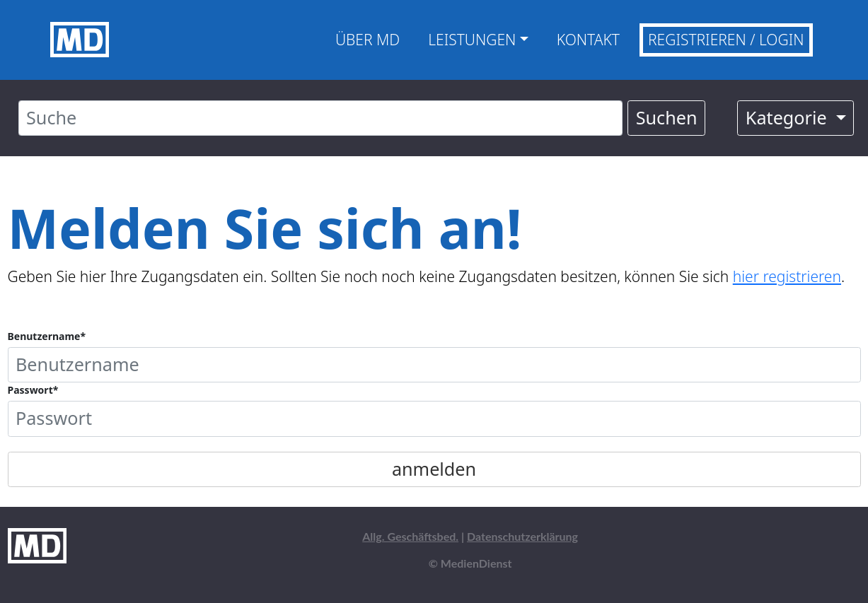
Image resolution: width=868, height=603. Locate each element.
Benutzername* (47, 336)
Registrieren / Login (726, 40)
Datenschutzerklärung (522, 536)
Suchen (667, 117)
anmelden (434, 469)
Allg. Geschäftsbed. (410, 536)
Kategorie (788, 117)
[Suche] (321, 118)
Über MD (368, 40)
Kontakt (588, 40)
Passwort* (33, 390)
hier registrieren (787, 276)
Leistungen (472, 40)
